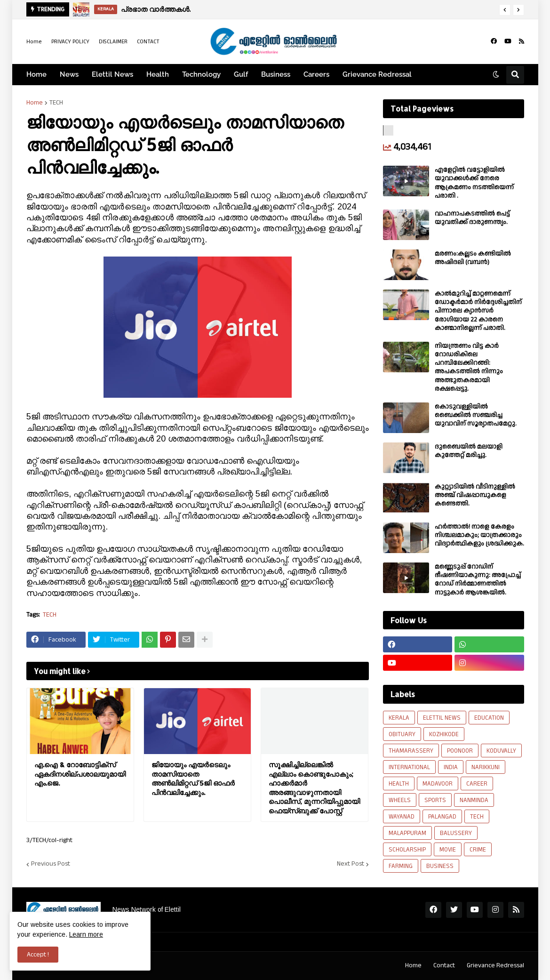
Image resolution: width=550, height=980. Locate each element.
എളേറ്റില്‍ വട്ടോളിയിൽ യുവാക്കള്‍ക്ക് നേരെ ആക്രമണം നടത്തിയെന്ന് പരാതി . (474, 183)
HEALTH (399, 784)
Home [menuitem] (36, 74)
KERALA (399, 718)
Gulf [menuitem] (241, 74)
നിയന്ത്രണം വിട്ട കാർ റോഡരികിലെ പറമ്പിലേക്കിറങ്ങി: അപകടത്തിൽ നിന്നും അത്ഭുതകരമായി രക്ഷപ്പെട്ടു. (469, 367)
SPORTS (435, 800)
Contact (444, 965)
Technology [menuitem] (201, 74)
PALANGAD (442, 817)
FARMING (401, 866)
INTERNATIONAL (409, 767)
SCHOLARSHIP (407, 850)
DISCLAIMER (113, 42)
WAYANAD (402, 817)
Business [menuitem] (276, 74)
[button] (505, 10)
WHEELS (400, 800)
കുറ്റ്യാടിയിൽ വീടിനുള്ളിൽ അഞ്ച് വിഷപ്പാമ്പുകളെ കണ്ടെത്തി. (475, 495)
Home (34, 42)
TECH (56, 103)
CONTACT (148, 42)
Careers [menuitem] (316, 74)
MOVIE (448, 850)
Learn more (86, 934)
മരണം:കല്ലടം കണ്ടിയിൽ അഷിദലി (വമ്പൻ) (473, 258)
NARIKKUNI (486, 767)
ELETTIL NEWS (442, 718)
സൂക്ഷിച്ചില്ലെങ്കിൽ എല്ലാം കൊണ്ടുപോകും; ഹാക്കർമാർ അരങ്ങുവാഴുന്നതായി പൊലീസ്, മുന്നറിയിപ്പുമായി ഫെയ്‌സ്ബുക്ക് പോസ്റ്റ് (314, 788)
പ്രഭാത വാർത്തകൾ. (156, 9)
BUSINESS (440, 866)
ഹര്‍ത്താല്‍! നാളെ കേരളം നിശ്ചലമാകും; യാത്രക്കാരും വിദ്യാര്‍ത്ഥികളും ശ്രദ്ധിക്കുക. (479, 535)
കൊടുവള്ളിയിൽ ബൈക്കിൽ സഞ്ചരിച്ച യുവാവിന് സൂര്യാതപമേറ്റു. (476, 415)
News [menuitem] (69, 74)
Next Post (351, 864)
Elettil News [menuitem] (112, 74)
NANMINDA (474, 800)
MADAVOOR (438, 784)
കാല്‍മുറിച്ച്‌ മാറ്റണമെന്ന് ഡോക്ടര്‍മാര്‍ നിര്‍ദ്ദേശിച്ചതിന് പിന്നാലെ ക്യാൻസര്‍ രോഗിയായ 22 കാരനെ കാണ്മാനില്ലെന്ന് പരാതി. (478, 311)
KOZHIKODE (444, 734)
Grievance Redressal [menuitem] (377, 74)
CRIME (478, 850)
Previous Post (51, 864)
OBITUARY (402, 734)
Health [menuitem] (158, 74)
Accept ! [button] (38, 955)
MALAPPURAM (407, 833)
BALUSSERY (456, 833)
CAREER (477, 784)
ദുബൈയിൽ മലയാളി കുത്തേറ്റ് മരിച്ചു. (469, 451)
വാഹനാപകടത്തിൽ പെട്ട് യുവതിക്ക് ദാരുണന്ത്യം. (472, 218)
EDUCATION (489, 718)
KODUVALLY (501, 751)
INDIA (451, 767)
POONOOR (460, 751)
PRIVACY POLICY (70, 42)
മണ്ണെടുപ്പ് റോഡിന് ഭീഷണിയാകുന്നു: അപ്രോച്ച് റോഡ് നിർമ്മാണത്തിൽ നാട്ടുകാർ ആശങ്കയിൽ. (478, 580)
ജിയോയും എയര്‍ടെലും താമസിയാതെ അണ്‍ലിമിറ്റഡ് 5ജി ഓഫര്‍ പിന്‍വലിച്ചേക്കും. (193, 779)
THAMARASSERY (411, 751)
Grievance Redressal (495, 965)
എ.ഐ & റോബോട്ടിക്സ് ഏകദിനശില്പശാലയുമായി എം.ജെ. (80, 774)
